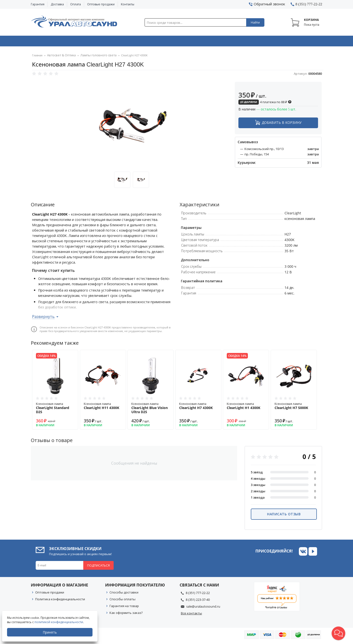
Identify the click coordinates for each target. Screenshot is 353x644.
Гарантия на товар (124, 607)
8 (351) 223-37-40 (198, 601)
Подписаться (98, 567)
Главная (37, 57)
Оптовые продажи (101, 4)
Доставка (57, 4)
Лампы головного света (93, 57)
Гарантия (38, 4)
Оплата (76, 4)
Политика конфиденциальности (60, 601)
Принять (50, 632)
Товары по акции (295, 42)
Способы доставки (124, 594)
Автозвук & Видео (59, 42)
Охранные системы (119, 42)
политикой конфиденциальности (59, 622)
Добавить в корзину (282, 124)
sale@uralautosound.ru (203, 608)
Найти (255, 22)
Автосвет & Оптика (237, 42)
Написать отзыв (284, 515)
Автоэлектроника (178, 42)
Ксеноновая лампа (55, 409)
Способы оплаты (122, 601)
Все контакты (191, 615)
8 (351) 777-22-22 (198, 594)
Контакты (128, 4)
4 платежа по (265, 103)
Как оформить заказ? (126, 614)
